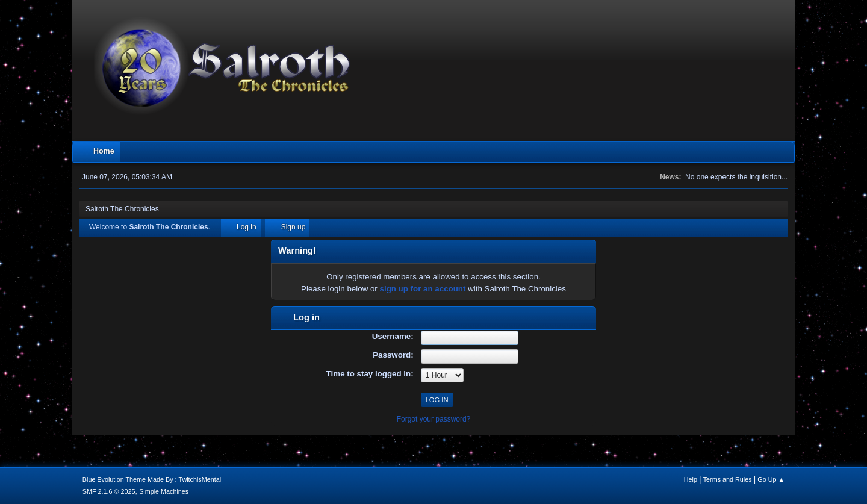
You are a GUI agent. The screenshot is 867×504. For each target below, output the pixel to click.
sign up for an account (423, 289)
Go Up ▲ (771, 479)
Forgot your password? (434, 419)
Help (691, 479)
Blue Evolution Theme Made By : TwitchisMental (152, 479)
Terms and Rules (728, 479)
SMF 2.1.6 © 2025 (109, 491)
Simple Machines (164, 491)
